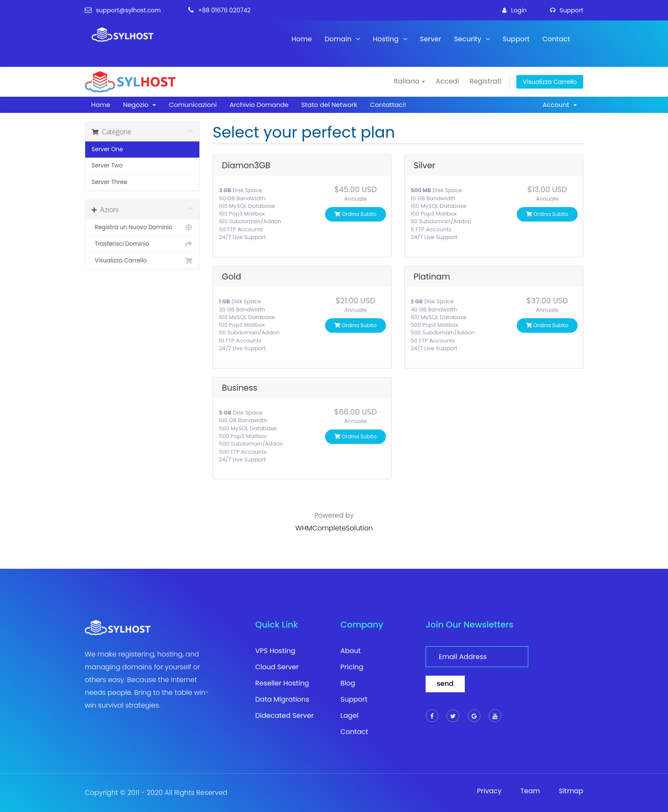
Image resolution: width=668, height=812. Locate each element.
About (351, 651)
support (567, 10)
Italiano (409, 81)
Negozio (140, 105)
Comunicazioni (193, 105)
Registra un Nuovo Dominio (142, 227)
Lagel (349, 716)
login (514, 10)
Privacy (489, 791)
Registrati (485, 81)
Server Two (107, 166)
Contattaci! (388, 105)
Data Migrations (282, 700)
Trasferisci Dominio (142, 244)
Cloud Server (277, 667)
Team (530, 791)
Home (302, 39)
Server (431, 39)
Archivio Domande (259, 105)
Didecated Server (285, 716)
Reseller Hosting (282, 683)
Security (472, 39)
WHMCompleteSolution (334, 528)
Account (560, 105)
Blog (348, 683)
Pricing (352, 667)
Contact (556, 39)
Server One (107, 149)
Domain (342, 39)
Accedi (448, 81)
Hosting (390, 39)
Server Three (109, 182)
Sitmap (571, 791)
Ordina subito (356, 214)
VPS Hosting (275, 651)
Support (516, 39)
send (445, 684)
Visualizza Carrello (550, 82)
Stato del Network (329, 105)
